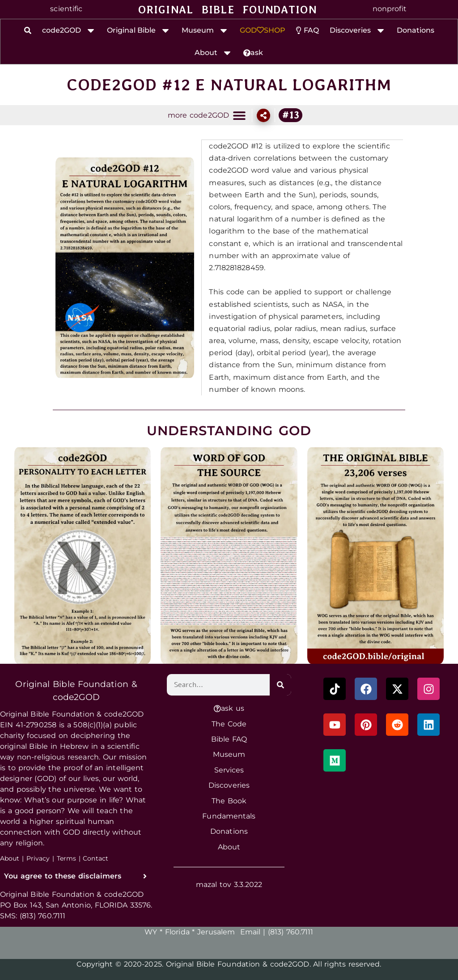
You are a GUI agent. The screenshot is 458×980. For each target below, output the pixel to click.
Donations (416, 30)
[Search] (280, 684)
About (214, 53)
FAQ (307, 30)
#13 (290, 115)
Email (250, 931)
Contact (95, 858)
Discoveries (358, 30)
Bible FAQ (229, 739)
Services (229, 770)
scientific (66, 9)
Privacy (38, 858)
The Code (229, 723)
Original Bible (139, 30)
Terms (67, 858)
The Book (229, 800)
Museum (205, 30)
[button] (239, 115)
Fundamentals (229, 816)
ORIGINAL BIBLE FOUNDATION (227, 10)
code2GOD (69, 30)
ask (253, 53)
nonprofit (390, 9)
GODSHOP (263, 30)
